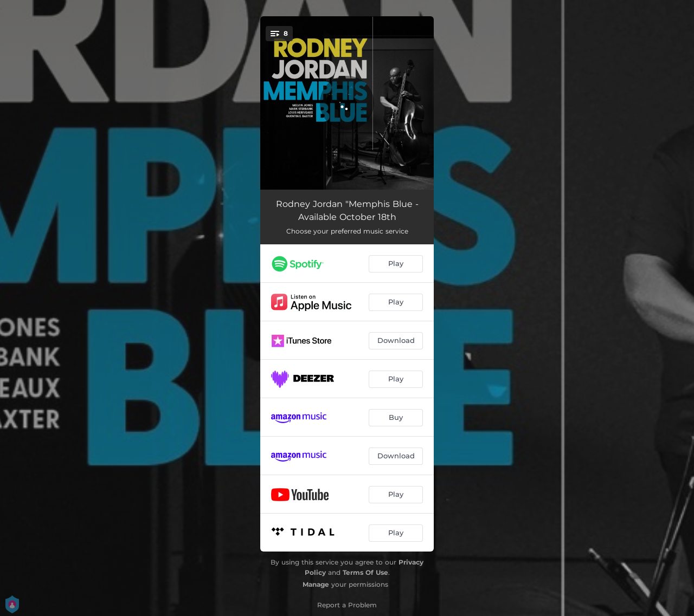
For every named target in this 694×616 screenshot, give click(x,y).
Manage (316, 584)
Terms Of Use (365, 572)
